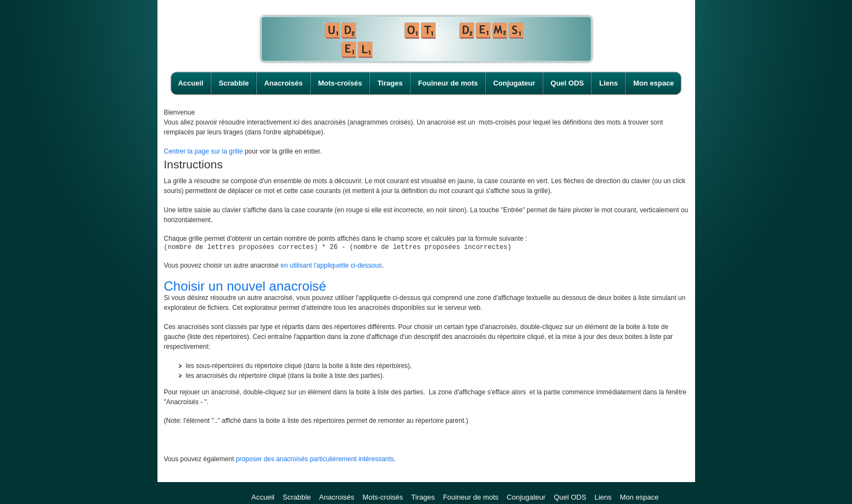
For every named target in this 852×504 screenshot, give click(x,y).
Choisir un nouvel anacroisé (245, 288)
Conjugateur (514, 83)
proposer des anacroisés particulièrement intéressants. (316, 461)
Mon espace (653, 83)
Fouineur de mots (448, 83)
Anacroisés (284, 83)
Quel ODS (568, 83)
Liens (608, 83)
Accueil (190, 83)
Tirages (390, 83)
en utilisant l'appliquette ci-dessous (331, 267)
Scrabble (234, 83)
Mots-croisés (340, 83)
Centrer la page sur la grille (204, 151)
